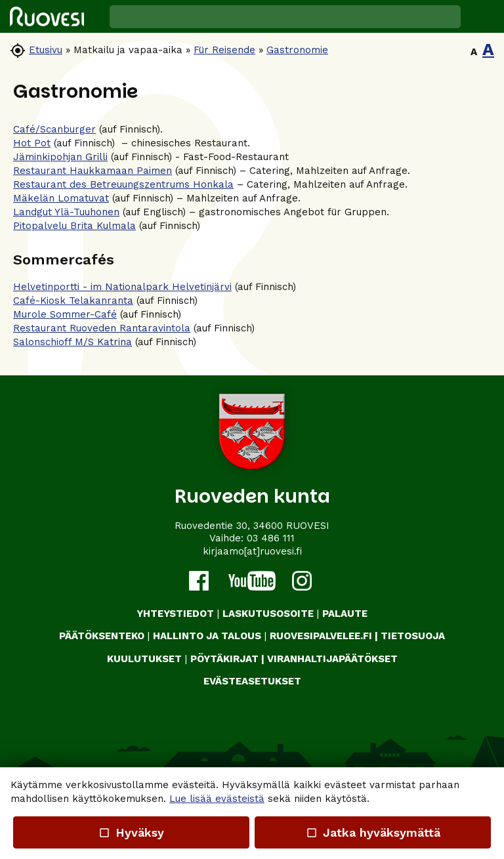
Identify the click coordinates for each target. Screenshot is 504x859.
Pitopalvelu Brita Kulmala (74, 226)
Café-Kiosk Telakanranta (73, 301)
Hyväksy (131, 832)
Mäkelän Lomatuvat (61, 198)
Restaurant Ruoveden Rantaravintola (102, 328)
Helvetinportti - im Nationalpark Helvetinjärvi (122, 287)
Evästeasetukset (252, 681)
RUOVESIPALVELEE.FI (321, 636)
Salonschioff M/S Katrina (73, 342)
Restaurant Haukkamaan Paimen (93, 171)
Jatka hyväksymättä (372, 832)
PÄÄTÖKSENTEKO (102, 636)
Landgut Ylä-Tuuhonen (66, 212)
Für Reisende (224, 50)
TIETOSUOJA (413, 636)
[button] (482, 16)
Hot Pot (32, 143)
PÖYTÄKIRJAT (224, 659)
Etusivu (46, 50)
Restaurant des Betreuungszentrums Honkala (123, 184)
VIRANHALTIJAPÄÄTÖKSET (332, 659)
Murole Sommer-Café (65, 314)
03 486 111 (271, 538)
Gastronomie (297, 50)
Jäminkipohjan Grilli (60, 157)
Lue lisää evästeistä (217, 799)
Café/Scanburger (54, 129)
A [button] (474, 52)
